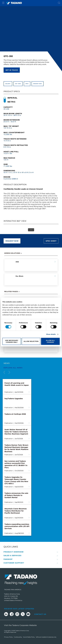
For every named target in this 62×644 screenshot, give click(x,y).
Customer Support (14, 563)
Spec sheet (51, 241)
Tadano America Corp (22, 631)
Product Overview (14, 552)
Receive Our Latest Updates (19, 609)
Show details (51, 334)
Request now (12, 241)
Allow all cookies (50, 341)
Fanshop (8, 559)
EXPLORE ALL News (13, 368)
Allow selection (31, 341)
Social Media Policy (29, 637)
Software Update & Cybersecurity (46, 637)
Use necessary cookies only (12, 341)
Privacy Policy (8, 637)
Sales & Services (13, 555)
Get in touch (12, 70)
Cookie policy (18, 637)
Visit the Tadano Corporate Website (20, 625)
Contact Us (40, 614)
